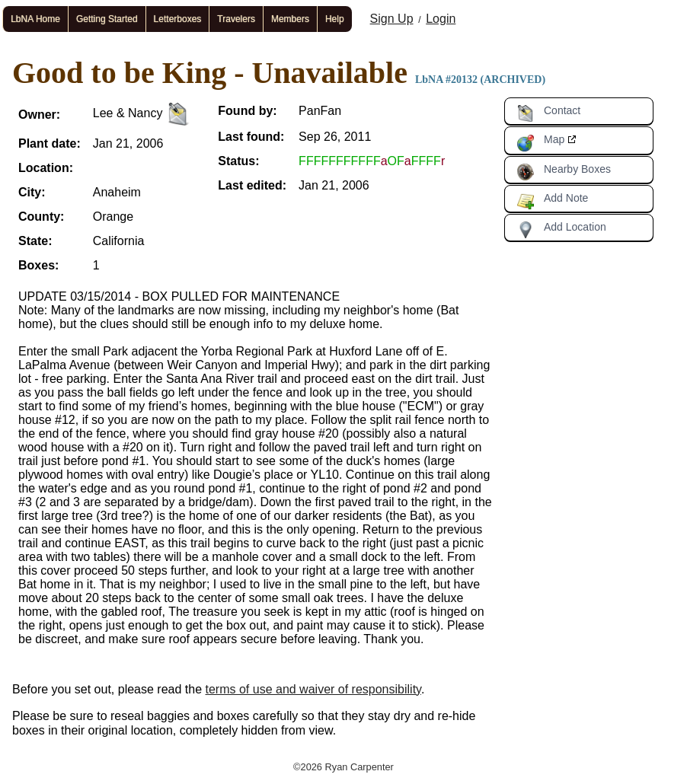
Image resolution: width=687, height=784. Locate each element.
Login (441, 19)
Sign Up (392, 19)
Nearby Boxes (564, 172)
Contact (548, 113)
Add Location (561, 230)
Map (540, 142)
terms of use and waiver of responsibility (313, 689)
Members (290, 19)
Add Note (552, 201)
